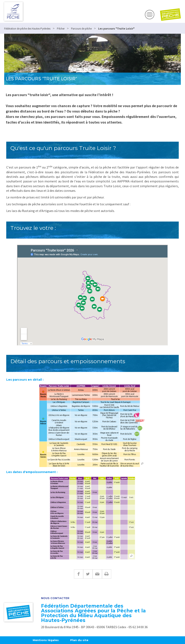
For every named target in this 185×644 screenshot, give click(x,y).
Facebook (79, 574)
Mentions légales (46, 640)
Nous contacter (55, 598)
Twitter (88, 574)
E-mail (97, 574)
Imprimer (107, 574)
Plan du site (79, 640)
